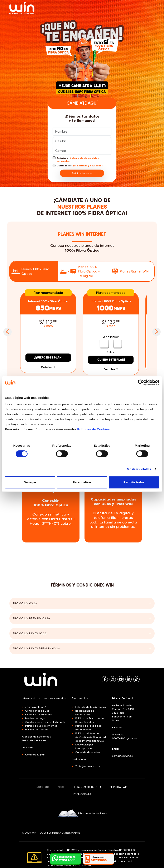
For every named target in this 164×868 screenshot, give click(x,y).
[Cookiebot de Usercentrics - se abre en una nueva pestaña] (141, 383)
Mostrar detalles (139, 469)
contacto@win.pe (122, 756)
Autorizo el (76, 159)
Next (156, 332)
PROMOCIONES (82, 794)
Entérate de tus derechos (91, 707)
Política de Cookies (37, 729)
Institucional (79, 759)
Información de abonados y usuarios (44, 698)
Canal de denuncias (88, 752)
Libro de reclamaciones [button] (82, 813)
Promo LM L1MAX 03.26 (30, 633)
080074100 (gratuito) (124, 738)
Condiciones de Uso (37, 711)
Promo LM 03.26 (25, 603)
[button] (98, 859)
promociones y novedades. (88, 166)
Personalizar (82, 482)
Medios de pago (35, 718)
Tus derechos (80, 698)
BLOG (61, 787)
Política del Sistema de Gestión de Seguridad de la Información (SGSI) (91, 737)
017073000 (118, 734)
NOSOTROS (43, 787)
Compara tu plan (35, 755)
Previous (8, 332)
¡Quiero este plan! (48, 358)
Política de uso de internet (41, 726)
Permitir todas (134, 482)
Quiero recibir (78, 166)
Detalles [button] (48, 367)
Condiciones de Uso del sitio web (45, 722)
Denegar (30, 482)
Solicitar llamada (82, 173)
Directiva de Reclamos (39, 714)
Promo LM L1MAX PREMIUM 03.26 (36, 648)
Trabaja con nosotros (88, 766)
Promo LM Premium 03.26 (31, 618)
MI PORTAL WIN (119, 787)
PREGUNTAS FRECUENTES (87, 787)
